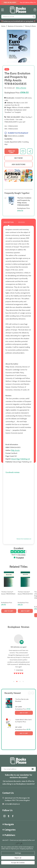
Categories (9, 830)
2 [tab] (17, 682)
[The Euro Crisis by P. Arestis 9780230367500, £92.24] (25, 579)
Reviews (22, 222)
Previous (30, 693)
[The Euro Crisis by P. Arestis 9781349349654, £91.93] (9, 579)
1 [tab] (14, 682)
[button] (18, 176)
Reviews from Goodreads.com (24, 539)
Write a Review (21, 88)
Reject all (18, 858)
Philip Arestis (15, 450)
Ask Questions (19, 164)
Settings (18, 853)
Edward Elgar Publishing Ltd (20, 459)
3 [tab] (20, 682)
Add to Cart (24, 713)
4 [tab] (23, 682)
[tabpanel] (9, 596)
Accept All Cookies (18, 863)
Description (9, 222)
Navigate (8, 824)
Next (33, 693)
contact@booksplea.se (12, 804)
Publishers (9, 835)
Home (3, 26)
